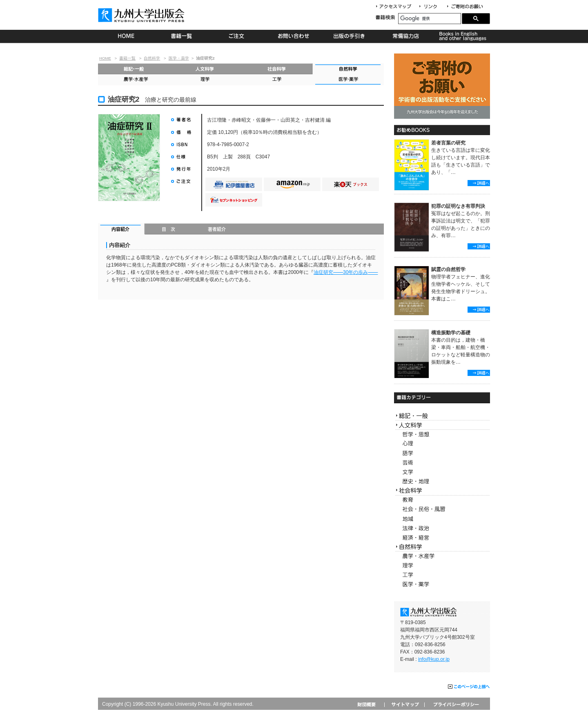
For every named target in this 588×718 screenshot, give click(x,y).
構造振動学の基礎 (451, 333)
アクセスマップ (396, 7)
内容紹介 (121, 230)
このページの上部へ (469, 687)
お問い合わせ (294, 36)
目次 (169, 230)
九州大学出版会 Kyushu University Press (142, 15)
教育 (442, 500)
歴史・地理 (442, 481)
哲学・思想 (442, 435)
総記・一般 (134, 69)
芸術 (442, 463)
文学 (442, 472)
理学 (205, 80)
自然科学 (152, 58)
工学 (277, 80)
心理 (442, 444)
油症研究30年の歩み (346, 272)
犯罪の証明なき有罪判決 (458, 206)
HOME (126, 36)
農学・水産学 (134, 80)
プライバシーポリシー (455, 704)
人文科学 (205, 69)
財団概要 (369, 704)
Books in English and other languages (462, 36)
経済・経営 (442, 538)
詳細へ (479, 183)
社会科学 (277, 69)
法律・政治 (442, 528)
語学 (442, 453)
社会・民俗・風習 (442, 510)
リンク (432, 7)
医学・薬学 (179, 58)
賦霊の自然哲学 (448, 269)
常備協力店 (406, 36)
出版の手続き (350, 36)
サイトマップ (404, 704)
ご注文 (238, 36)
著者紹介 (217, 230)
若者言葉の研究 (448, 143)
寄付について (464, 7)
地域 (442, 519)
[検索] (430, 19)
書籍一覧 (182, 36)
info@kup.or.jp (434, 659)
